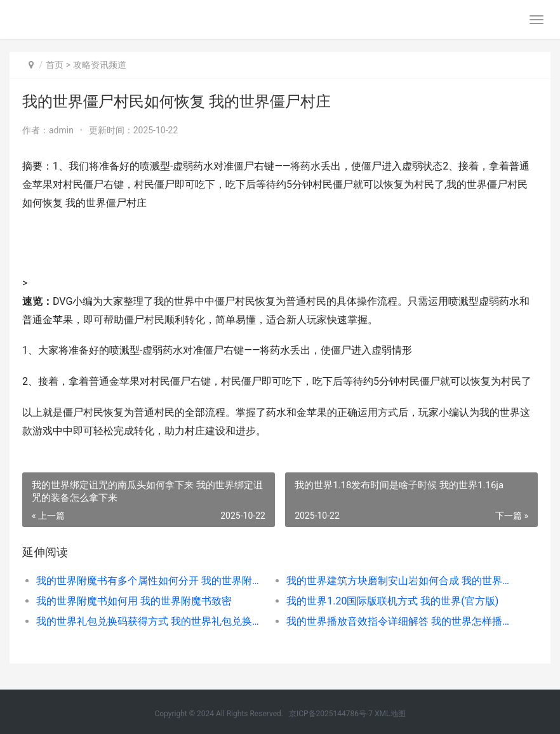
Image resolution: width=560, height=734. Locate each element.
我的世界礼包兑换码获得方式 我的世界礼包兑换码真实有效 (149, 621)
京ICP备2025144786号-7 (332, 714)
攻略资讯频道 (100, 65)
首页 (55, 65)
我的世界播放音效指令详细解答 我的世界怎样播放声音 (399, 621)
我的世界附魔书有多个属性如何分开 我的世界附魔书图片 (149, 581)
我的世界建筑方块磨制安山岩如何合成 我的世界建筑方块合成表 (399, 581)
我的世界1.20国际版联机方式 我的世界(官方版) (392, 601)
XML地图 (390, 714)
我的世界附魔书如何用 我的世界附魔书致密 (134, 601)
